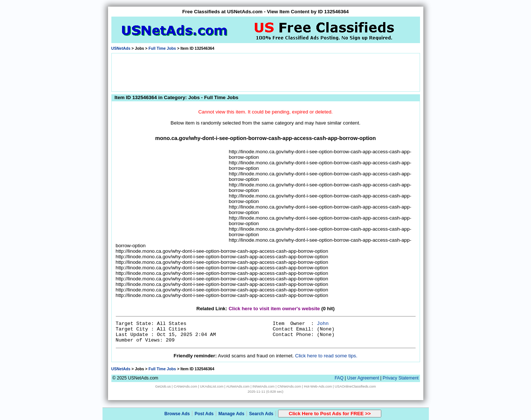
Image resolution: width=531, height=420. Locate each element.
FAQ (339, 378)
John (323, 324)
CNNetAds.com (289, 386)
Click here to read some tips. (326, 356)
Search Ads (261, 414)
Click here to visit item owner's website (274, 309)
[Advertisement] (265, 72)
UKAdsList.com (212, 386)
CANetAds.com (185, 386)
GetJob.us (163, 386)
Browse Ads (177, 414)
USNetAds (121, 48)
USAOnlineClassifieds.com (355, 386)
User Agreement (363, 378)
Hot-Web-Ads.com (318, 386)
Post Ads (204, 414)
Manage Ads (231, 414)
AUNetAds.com (238, 386)
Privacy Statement (401, 378)
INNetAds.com (264, 386)
